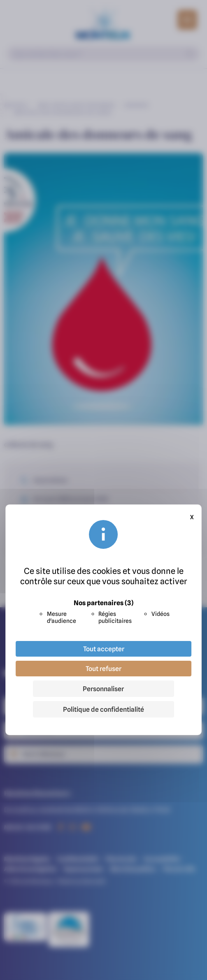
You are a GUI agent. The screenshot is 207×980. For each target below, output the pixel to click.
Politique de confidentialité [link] (103, 709)
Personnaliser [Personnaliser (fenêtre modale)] (103, 689)
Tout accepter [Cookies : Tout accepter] (104, 649)
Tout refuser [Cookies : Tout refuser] (103, 669)
